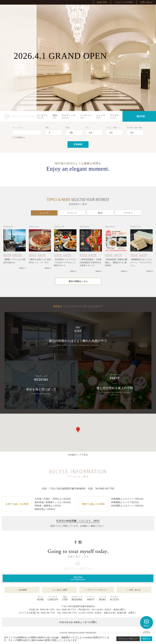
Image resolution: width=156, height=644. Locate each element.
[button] (78, 430)
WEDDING (77, 599)
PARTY (91, 599)
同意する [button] (146, 639)
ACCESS (114, 599)
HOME (40, 599)
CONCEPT (53, 599)
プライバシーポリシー (128, 639)
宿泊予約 (78, 578)
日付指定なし (19, 137)
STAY (65, 599)
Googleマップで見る (78, 455)
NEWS (103, 599)
